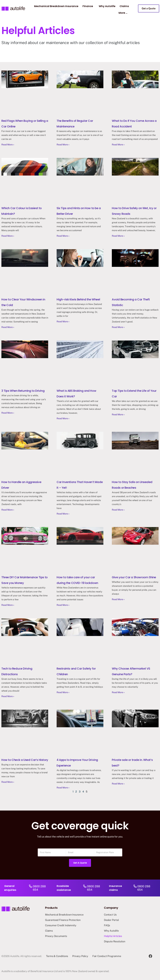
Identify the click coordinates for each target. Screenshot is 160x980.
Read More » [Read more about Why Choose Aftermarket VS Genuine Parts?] (118, 692)
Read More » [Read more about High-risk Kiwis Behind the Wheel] (63, 322)
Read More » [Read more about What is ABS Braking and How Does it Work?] (63, 418)
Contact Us (110, 915)
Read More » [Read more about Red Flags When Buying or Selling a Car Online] (8, 145)
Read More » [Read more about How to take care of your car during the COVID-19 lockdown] (63, 605)
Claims (124, 6)
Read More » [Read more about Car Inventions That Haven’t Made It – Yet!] (63, 514)
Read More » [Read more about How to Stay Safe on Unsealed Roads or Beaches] (118, 510)
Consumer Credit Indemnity (61, 925)
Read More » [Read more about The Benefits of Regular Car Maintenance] (63, 145)
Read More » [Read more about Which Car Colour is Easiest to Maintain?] (8, 236)
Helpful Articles (113, 936)
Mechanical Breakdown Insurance (56, 6)
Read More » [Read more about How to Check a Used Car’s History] (8, 782)
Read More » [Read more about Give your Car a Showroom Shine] (118, 599)
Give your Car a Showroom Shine (134, 577)
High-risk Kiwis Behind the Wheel (78, 299)
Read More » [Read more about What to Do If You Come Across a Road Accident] (118, 145)
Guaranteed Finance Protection (63, 920)
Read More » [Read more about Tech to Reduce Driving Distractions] (8, 696)
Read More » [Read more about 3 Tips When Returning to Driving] (8, 413)
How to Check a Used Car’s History (25, 760)
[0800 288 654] (31, 888)
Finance (88, 6)
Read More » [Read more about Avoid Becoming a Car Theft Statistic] (118, 327)
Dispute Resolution (115, 941)
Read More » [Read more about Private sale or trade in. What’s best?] (118, 784)
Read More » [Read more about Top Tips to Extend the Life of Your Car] (118, 415)
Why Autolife (107, 6)
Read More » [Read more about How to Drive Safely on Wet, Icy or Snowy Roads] (118, 236)
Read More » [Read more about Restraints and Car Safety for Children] (63, 692)
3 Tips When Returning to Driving (23, 391)
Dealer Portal (111, 920)
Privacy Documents (56, 936)
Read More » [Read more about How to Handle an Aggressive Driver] (8, 510)
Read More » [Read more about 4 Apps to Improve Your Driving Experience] (63, 788)
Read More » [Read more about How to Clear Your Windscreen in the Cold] (8, 327)
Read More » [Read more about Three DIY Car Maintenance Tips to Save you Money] (8, 605)
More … (123, 13)
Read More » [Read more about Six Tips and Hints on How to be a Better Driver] (63, 236)
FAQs (107, 925)
